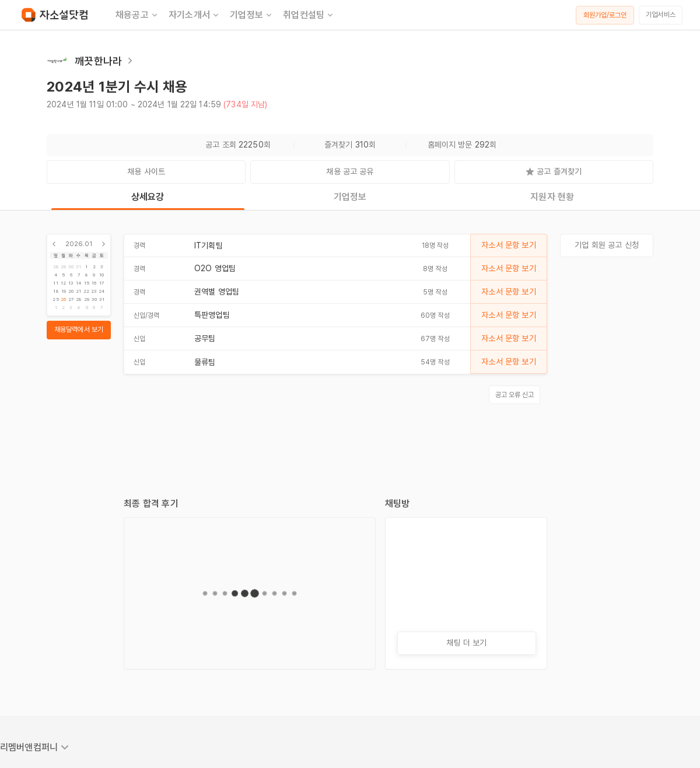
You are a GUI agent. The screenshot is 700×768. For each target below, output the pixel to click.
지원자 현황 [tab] (552, 197)
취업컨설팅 (309, 15)
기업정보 (252, 15)
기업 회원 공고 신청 (607, 245)
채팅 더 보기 (466, 643)
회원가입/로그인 (605, 15)
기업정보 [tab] (350, 197)
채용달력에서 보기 (79, 329)
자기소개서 (195, 15)
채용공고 (137, 15)
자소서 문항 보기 (508, 245)
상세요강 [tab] (148, 197)
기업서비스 (661, 15)
